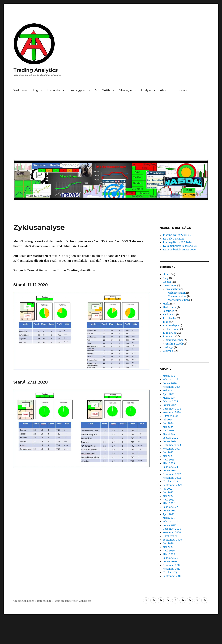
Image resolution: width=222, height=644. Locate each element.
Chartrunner (173, 329)
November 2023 (172, 449)
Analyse (146, 90)
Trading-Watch (174, 344)
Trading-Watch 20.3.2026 (177, 242)
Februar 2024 (170, 438)
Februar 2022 (170, 507)
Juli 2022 (168, 489)
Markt (166, 304)
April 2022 (169, 500)
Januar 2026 (170, 383)
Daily (166, 278)
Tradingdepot (171, 326)
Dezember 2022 (172, 474)
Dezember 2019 (171, 565)
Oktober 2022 (170, 482)
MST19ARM (103, 90)
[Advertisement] (112, 128)
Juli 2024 (168, 420)
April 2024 (169, 431)
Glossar (167, 282)
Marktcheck (169, 307)
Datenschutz (44, 601)
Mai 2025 (168, 391)
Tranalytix (54, 90)
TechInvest (169, 315)
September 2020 (172, 540)
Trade (166, 322)
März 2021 (169, 518)
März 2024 (169, 434)
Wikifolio (168, 351)
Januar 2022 (170, 511)
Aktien (166, 275)
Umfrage (168, 347)
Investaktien (173, 289)
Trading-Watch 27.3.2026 (177, 235)
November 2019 (171, 569)
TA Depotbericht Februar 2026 (180, 246)
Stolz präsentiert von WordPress (73, 601)
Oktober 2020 (170, 536)
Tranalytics (169, 333)
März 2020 (169, 554)
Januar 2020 (170, 562)
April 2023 (169, 460)
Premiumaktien (177, 296)
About (165, 90)
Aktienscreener (174, 340)
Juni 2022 (168, 492)
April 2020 (169, 551)
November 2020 (172, 532)
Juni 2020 (168, 543)
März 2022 (169, 503)
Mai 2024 (168, 427)
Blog (35, 90)
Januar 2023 (170, 471)
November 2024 (172, 412)
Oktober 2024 (170, 416)
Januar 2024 (170, 441)
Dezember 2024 (172, 409)
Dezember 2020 (172, 529)
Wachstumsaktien (178, 300)
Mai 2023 (168, 456)
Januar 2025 (170, 405)
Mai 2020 (168, 547)
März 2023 (169, 463)
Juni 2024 (168, 423)
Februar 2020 (170, 558)
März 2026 (169, 376)
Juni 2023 (168, 452)
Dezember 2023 (172, 445)
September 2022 (172, 485)
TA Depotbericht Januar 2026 (179, 250)
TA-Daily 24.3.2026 (173, 239)
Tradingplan (78, 90)
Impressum (182, 90)
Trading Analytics (36, 70)
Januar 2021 (169, 525)
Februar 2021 (170, 522)
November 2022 (172, 478)
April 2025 (168, 394)
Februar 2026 (170, 380)
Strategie (126, 90)
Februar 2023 (170, 467)
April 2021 (168, 514)
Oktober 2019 (170, 573)
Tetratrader (170, 318)
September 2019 (172, 576)
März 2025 (169, 398)
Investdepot (170, 286)
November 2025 (172, 387)
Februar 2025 (170, 401)
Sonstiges (168, 311)
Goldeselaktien (177, 293)
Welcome (20, 90)
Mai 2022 (168, 496)
